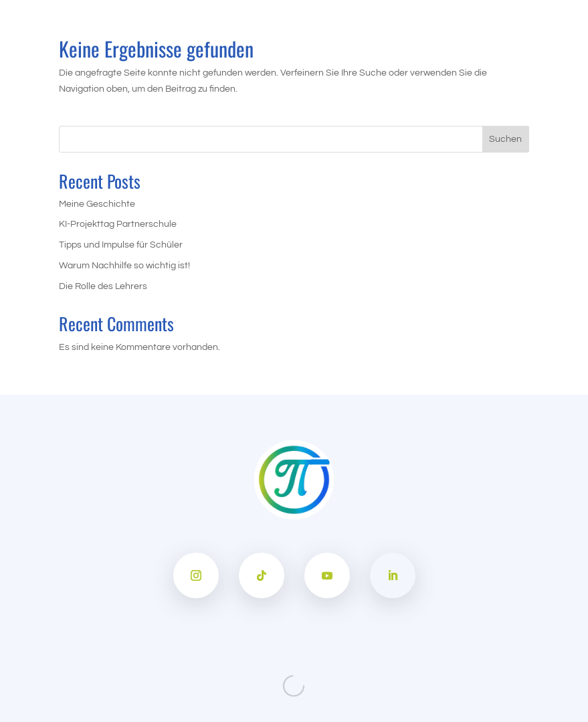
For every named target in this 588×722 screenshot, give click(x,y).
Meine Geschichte (97, 204)
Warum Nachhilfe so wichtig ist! (124, 266)
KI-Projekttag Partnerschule (118, 224)
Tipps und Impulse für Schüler (121, 245)
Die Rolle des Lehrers (103, 286)
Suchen (505, 139)
